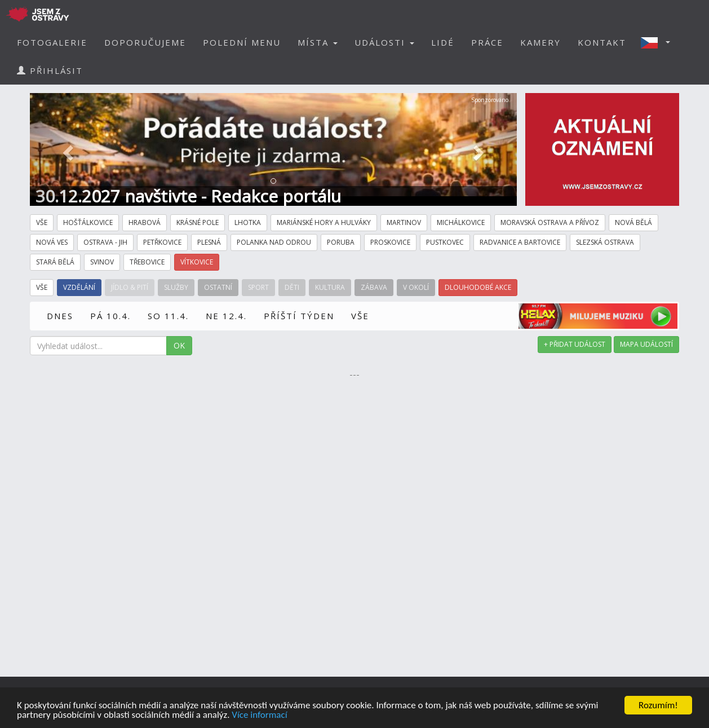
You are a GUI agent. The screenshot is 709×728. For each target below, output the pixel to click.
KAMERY (540, 42)
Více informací (259, 716)
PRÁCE (487, 42)
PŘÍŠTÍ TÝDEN (299, 316)
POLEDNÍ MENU (242, 42)
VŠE (360, 316)
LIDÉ (443, 42)
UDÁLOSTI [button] (384, 42)
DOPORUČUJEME (145, 42)
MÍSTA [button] (318, 42)
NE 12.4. (226, 316)
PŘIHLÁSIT (50, 70)
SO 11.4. (168, 316)
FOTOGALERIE (52, 42)
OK (179, 345)
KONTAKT (602, 42)
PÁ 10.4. (110, 316)
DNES (60, 316)
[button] (659, 42)
